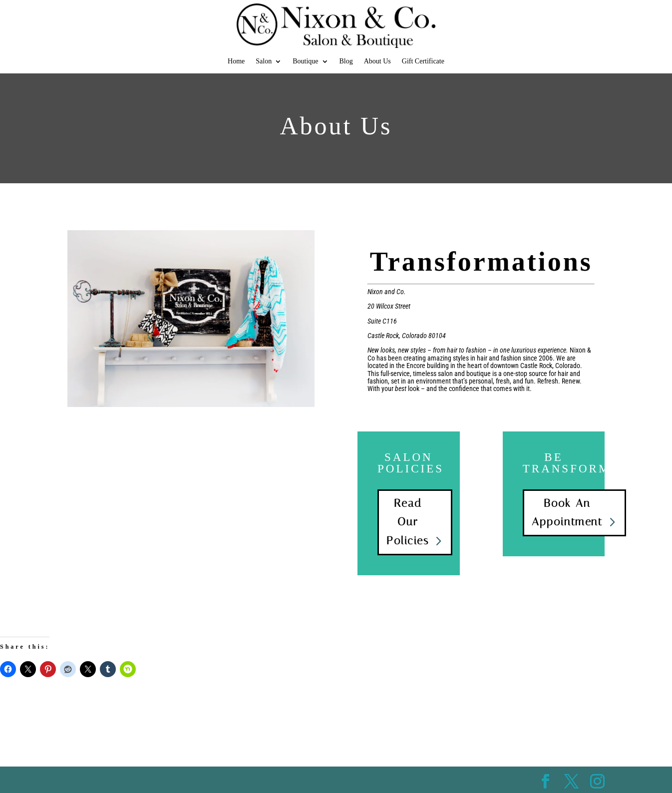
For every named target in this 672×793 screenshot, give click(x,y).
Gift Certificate (423, 61)
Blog (346, 61)
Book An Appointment (567, 513)
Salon (264, 61)
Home (236, 61)
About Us (377, 61)
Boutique (305, 61)
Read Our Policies (408, 522)
